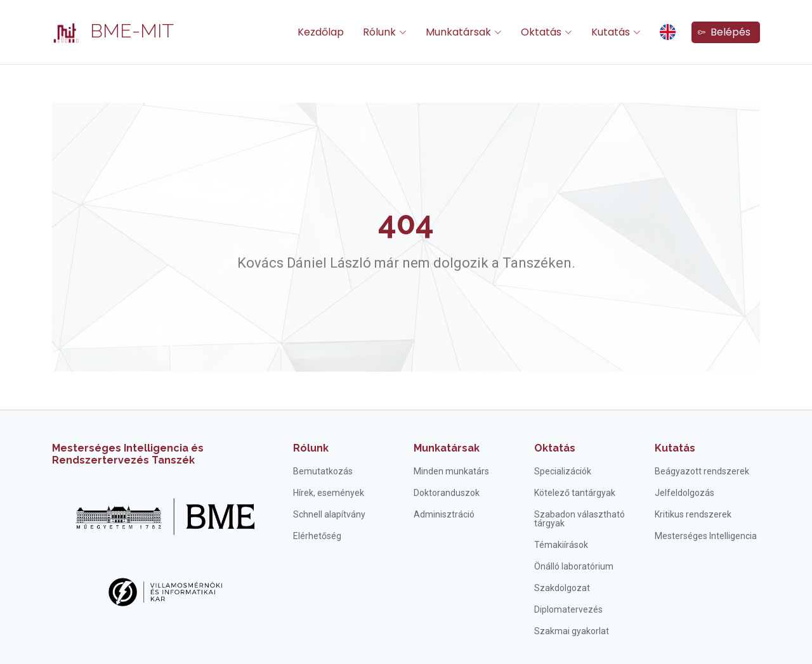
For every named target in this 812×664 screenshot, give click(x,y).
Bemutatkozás (323, 471)
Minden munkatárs (451, 471)
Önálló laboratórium (574, 566)
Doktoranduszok (447, 493)
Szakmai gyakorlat (572, 631)
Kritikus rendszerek (693, 514)
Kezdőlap (321, 32)
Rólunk (311, 448)
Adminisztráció (444, 514)
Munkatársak (447, 448)
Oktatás (555, 448)
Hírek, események (329, 493)
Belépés (724, 32)
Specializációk (563, 471)
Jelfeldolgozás (684, 493)
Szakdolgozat (562, 588)
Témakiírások (561, 545)
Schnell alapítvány (329, 514)
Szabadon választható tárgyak (580, 519)
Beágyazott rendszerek (702, 471)
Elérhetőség (317, 536)
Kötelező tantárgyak (575, 493)
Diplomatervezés (568, 609)
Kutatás (675, 448)
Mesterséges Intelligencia (706, 536)
